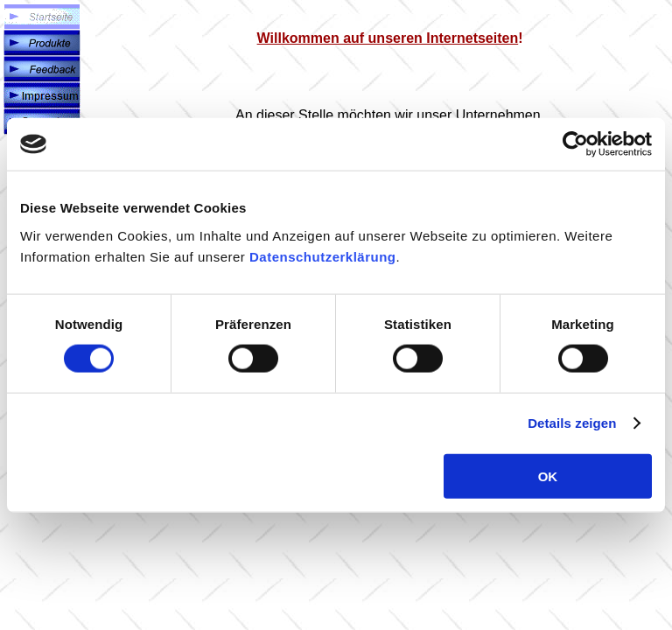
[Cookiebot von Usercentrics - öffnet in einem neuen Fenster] (575, 144)
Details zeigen (572, 423)
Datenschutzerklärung (323, 256)
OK (548, 476)
